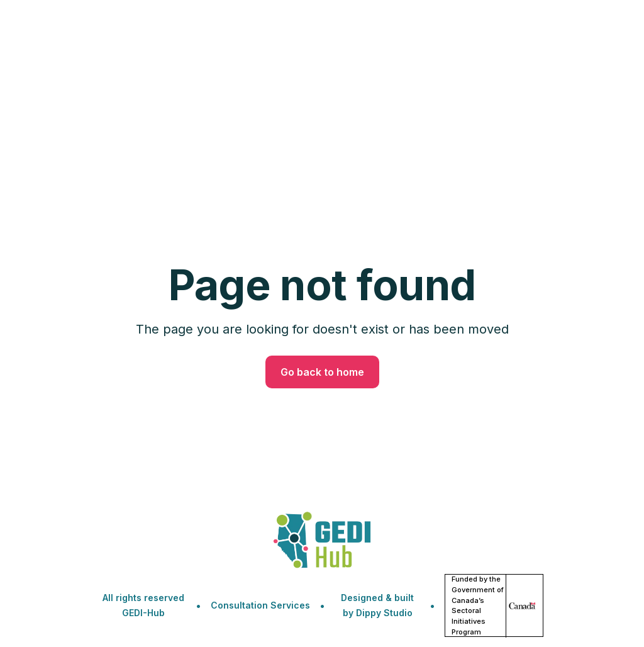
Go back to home (322, 372)
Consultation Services (260, 605)
